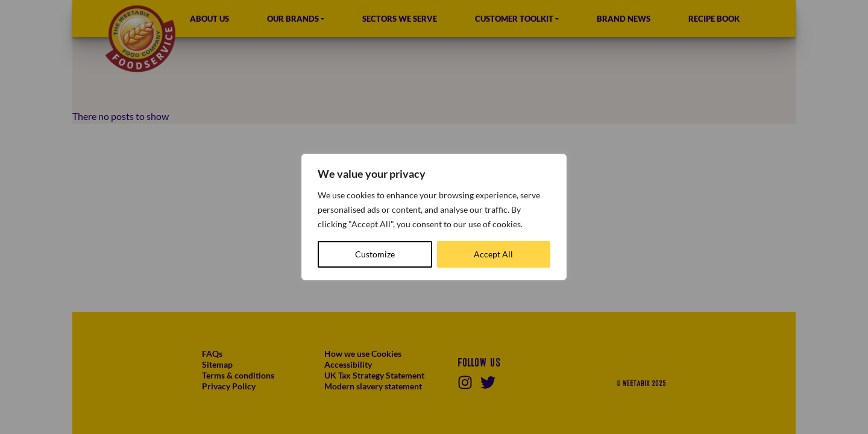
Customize (375, 254)
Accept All (493, 254)
